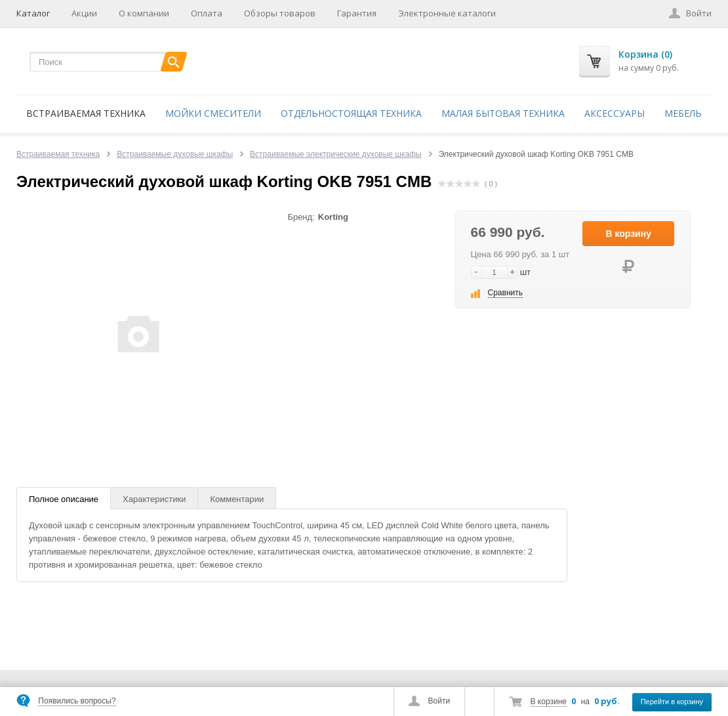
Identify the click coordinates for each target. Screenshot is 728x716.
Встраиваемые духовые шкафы (175, 154)
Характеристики (154, 499)
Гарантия (357, 13)
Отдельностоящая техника (351, 113)
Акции (84, 13)
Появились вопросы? (77, 701)
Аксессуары (615, 113)
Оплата (207, 13)
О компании (144, 13)
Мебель (683, 113)
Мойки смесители (213, 113)
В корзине (549, 702)
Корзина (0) (645, 54)
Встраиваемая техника (86, 113)
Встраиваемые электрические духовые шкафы (336, 154)
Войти (439, 701)
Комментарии (237, 499)
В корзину (628, 234)
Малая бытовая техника (503, 113)
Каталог (33, 13)
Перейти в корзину (672, 702)
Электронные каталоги (447, 13)
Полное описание (64, 499)
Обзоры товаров (280, 13)
